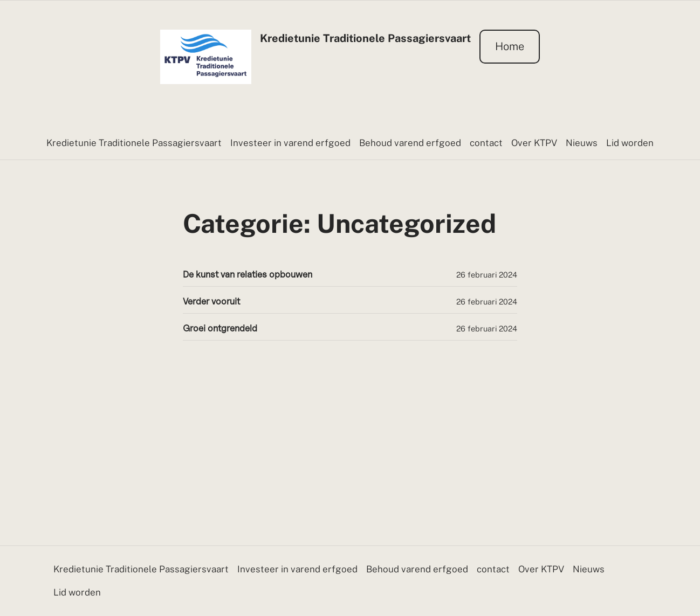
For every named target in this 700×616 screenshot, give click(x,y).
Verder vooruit (211, 302)
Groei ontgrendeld (220, 328)
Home (510, 46)
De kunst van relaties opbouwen (248, 275)
